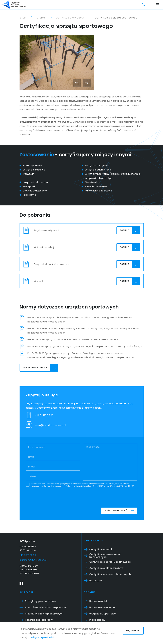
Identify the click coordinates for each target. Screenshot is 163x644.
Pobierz (130, 230)
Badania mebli (98, 601)
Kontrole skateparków (39, 620)
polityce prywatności (42, 637)
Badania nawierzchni (102, 607)
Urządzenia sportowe (103, 614)
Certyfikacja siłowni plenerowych (110, 574)
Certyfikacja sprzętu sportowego (110, 562)
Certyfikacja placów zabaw (106, 568)
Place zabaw (97, 620)
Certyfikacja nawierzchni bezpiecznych (105, 556)
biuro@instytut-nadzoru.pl (50, 425)
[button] (77, 83)
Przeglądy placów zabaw (40, 601)
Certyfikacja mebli (101, 549)
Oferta (41, 18)
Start (23, 18)
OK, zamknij (133, 631)
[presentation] (114, 497)
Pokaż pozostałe (40, 368)
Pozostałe (96, 581)
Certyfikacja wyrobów (70, 18)
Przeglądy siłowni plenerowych (44, 614)
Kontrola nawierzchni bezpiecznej (46, 607)
